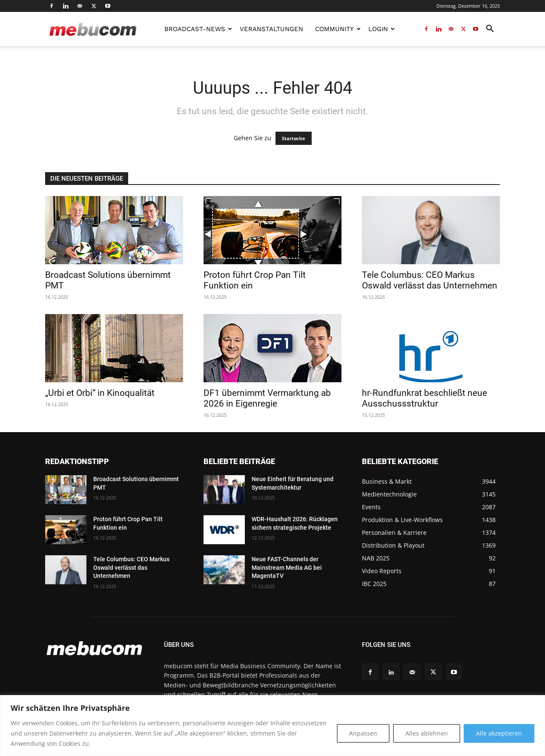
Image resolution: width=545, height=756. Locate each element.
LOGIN (381, 29)
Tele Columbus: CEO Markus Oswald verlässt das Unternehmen (430, 280)
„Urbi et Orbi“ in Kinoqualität (100, 393)
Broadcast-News (198, 29)
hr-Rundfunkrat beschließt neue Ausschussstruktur (425, 398)
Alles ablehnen (427, 733)
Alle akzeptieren (499, 733)
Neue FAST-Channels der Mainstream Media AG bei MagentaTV (287, 567)
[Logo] (93, 29)
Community (338, 29)
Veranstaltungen (271, 29)
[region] (272, 726)
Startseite (294, 138)
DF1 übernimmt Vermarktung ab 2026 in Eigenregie (267, 398)
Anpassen (363, 733)
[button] (490, 30)
